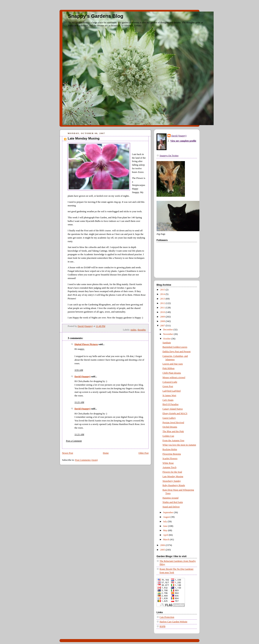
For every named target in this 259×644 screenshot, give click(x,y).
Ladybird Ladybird (172, 391)
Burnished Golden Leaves (175, 347)
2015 (163, 290)
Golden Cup (168, 436)
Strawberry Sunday (172, 481)
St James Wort (169, 395)
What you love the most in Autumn (179, 445)
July (165, 522)
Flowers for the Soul (172, 472)
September (169, 512)
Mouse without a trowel (174, 377)
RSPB (162, 626)
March (167, 540)
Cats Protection (167, 617)
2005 (163, 550)
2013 (163, 299)
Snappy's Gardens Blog (96, 16)
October (167, 339)
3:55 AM (79, 370)
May (166, 530)
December (168, 330)
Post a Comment (74, 441)
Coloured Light (170, 382)
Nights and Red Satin (173, 502)
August (167, 517)
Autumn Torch (169, 467)
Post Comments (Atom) (86, 460)
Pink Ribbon (169, 368)
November (168, 334)
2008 (163, 321)
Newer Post (68, 453)
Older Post (143, 453)
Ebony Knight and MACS (175, 413)
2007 (163, 326)
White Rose (168, 463)
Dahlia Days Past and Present (177, 352)
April (166, 535)
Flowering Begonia (172, 454)
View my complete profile (183, 141)
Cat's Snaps (168, 400)
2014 (163, 294)
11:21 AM (79, 402)
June (166, 526)
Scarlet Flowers (170, 458)
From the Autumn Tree (173, 441)
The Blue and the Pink (173, 431)
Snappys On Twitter (169, 156)
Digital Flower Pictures (86, 344)
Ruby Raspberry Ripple (174, 485)
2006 (163, 545)
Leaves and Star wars (173, 364)
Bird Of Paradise (171, 404)
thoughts (142, 330)
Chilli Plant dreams (172, 373)
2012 (163, 303)
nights (133, 330)
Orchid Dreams (170, 427)
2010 (163, 312)
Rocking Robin (170, 449)
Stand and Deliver (171, 507)
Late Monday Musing (173, 476)
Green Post (168, 386)
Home (106, 453)
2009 (163, 317)
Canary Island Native (173, 409)
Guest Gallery (169, 418)
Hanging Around (171, 498)
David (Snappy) (82, 377)
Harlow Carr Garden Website (173, 622)
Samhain (167, 343)
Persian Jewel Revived (173, 423)
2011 (163, 308)
